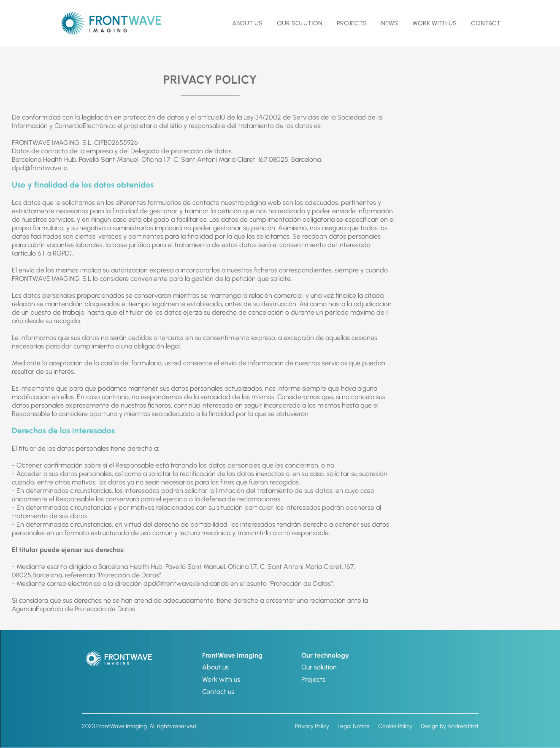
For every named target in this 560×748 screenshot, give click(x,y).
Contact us (218, 692)
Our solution (319, 667)
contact (486, 23)
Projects (352, 23)
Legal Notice (354, 726)
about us (247, 23)
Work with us (434, 23)
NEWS (390, 23)
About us (215, 667)
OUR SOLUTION (300, 23)
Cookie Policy (395, 726)
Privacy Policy (312, 726)
